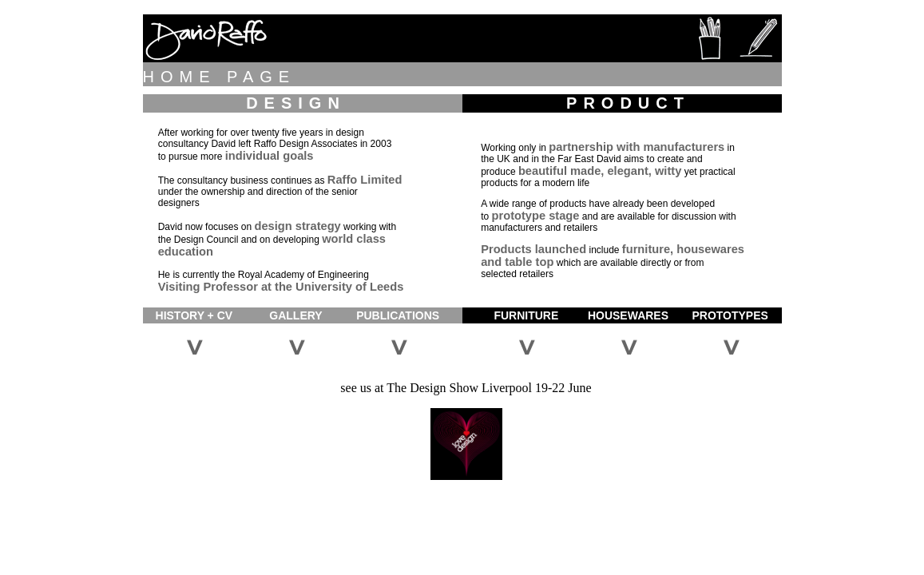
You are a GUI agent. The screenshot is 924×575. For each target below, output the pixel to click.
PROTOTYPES (730, 315)
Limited (381, 180)
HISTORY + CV (194, 315)
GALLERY (295, 315)
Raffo (342, 180)
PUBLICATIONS (398, 315)
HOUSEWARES (628, 315)
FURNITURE (526, 315)
